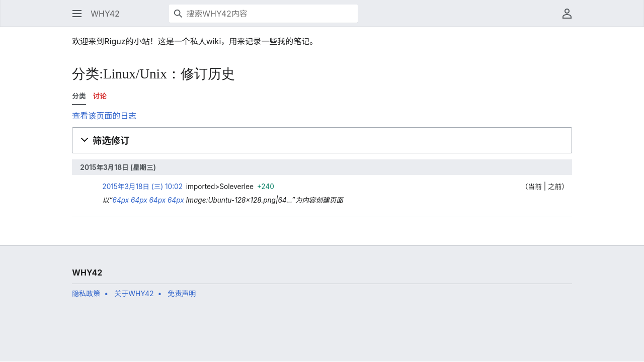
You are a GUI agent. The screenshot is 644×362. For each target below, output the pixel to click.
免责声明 (182, 293)
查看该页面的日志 (104, 116)
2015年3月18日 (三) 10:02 (142, 187)
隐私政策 (86, 293)
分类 (79, 96)
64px (120, 200)
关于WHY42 (134, 293)
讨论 (100, 96)
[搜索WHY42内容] (263, 14)
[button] (77, 14)
